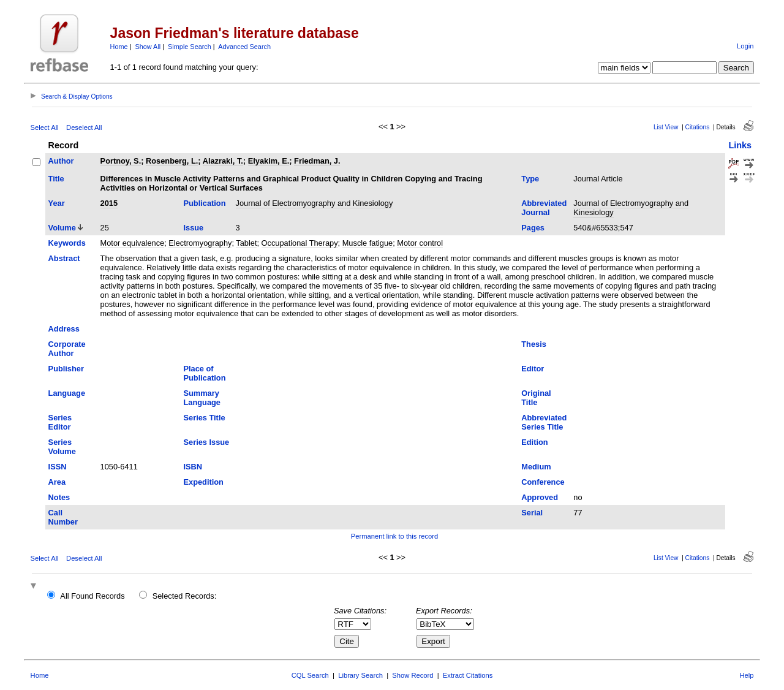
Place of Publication (205, 373)
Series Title (205, 418)
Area (57, 482)
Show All (148, 47)
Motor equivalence (133, 243)
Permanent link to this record (394, 536)
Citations (698, 127)
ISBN (193, 467)
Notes (59, 497)
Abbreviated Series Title (544, 422)
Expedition (204, 482)
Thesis (534, 344)
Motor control (420, 243)
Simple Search (190, 47)
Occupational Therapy (300, 243)
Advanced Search (244, 47)
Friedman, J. (317, 161)
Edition (534, 442)
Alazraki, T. (223, 161)
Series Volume (62, 447)
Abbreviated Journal (544, 208)
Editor (533, 369)
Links (740, 145)
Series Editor (60, 422)
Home (119, 47)
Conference (543, 482)
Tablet (246, 243)
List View (666, 127)
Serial (532, 513)
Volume (62, 228)
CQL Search (310, 675)
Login (745, 46)
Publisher (66, 369)
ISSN (58, 467)
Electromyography (200, 243)
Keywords (67, 243)
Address (64, 329)
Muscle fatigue (368, 243)
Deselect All (84, 127)
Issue (194, 228)
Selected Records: (185, 596)
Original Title (536, 398)
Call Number (63, 517)
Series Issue (207, 442)
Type (530, 179)
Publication (205, 203)
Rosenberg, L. (172, 161)
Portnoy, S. (121, 161)
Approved (540, 497)
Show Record (413, 675)
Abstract (64, 258)
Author (61, 161)
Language (67, 393)
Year (57, 203)
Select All (45, 127)
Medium (536, 467)
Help (746, 675)
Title (56, 179)
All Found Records (92, 596)
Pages (533, 228)
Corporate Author (67, 349)
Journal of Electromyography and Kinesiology (315, 203)
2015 (109, 203)
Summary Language (202, 398)
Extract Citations (468, 675)
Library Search (360, 675)
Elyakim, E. (269, 161)
